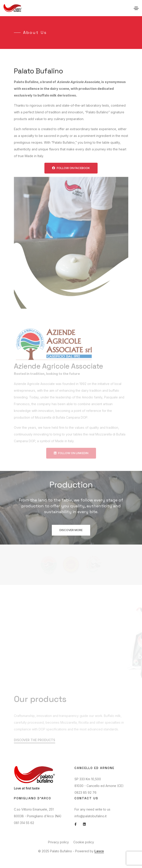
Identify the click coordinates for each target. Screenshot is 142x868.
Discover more (71, 530)
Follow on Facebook (71, 168)
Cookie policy (84, 842)
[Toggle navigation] (136, 8)
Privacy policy (58, 842)
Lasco (99, 851)
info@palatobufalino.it (91, 816)
